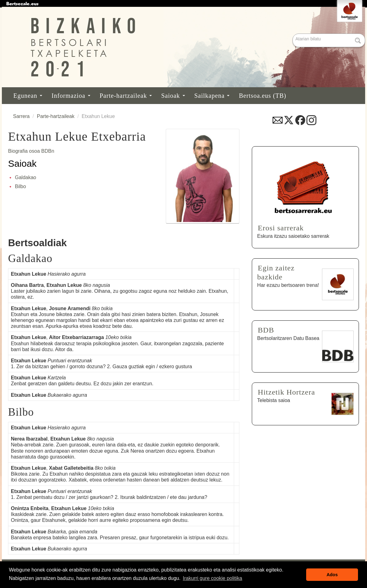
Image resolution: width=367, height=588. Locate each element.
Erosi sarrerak (281, 228)
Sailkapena (212, 96)
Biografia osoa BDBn (31, 151)
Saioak (173, 96)
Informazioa (71, 96)
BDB (266, 330)
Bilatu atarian (293, 34)
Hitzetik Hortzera (286, 392)
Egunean (28, 96)
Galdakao (26, 177)
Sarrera (21, 116)
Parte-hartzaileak (126, 96)
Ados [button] (332, 575)
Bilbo (20, 186)
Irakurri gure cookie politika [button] (213, 578)
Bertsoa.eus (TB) (263, 96)
